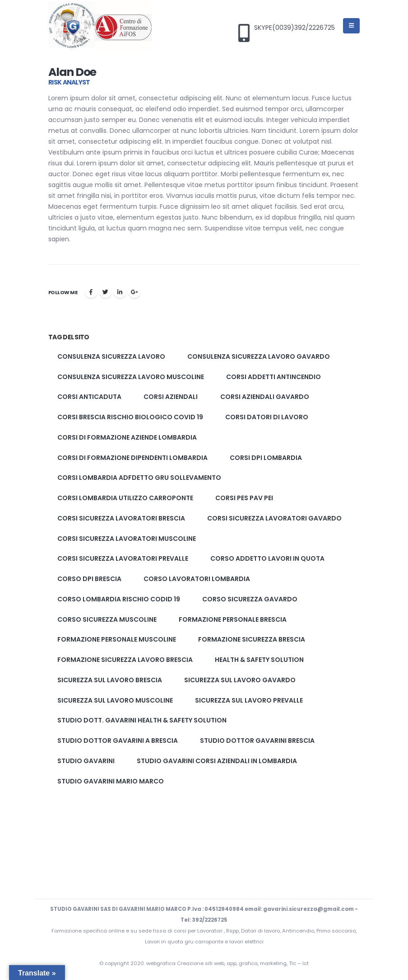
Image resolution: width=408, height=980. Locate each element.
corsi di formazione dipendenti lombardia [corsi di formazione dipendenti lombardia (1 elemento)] (132, 458)
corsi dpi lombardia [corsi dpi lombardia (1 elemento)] (266, 458)
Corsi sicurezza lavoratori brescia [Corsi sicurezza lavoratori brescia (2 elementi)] (121, 518)
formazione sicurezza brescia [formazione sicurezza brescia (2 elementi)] (252, 639)
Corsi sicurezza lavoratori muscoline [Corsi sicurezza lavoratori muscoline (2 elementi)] (127, 539)
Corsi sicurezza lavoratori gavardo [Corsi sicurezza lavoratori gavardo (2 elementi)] (274, 518)
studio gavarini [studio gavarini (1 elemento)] (86, 761)
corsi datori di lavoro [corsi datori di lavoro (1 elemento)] (267, 417)
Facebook (91, 292)
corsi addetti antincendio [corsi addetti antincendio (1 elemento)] (274, 377)
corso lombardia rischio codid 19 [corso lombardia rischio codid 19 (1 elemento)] (119, 599)
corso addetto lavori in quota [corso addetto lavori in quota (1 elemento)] (267, 558)
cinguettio (106, 292)
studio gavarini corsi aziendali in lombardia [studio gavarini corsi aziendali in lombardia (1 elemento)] (217, 761)
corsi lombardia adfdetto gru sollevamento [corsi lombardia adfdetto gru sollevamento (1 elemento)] (139, 478)
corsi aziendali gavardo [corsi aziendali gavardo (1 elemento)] (265, 397)
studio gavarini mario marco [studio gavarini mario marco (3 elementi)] (111, 781)
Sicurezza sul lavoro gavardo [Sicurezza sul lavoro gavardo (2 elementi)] (240, 680)
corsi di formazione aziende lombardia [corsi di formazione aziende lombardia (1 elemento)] (127, 437)
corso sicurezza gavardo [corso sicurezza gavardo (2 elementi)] (250, 599)
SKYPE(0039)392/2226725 (294, 28)
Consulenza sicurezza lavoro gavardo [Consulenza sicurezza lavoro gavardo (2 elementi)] (259, 356)
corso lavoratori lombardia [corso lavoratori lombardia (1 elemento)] (197, 579)
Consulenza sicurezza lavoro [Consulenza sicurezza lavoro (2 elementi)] (111, 356)
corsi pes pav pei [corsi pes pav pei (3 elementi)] (244, 498)
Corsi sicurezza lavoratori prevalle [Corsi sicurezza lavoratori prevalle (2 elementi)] (123, 558)
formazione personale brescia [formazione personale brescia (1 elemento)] (233, 619)
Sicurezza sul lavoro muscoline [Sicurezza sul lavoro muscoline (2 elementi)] (115, 700)
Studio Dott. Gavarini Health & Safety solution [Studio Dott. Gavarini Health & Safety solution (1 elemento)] (142, 720)
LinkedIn (120, 292)
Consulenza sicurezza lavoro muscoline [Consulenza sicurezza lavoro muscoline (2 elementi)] (131, 377)
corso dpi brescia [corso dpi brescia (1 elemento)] (89, 579)
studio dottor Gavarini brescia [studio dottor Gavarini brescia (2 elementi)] (257, 741)
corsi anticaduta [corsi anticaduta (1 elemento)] (89, 397)
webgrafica (162, 963)
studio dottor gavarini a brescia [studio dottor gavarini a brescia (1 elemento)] (118, 741)
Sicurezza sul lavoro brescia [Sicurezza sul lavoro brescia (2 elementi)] (110, 680)
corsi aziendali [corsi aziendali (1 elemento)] (171, 397)
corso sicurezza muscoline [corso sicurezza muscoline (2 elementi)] (107, 619)
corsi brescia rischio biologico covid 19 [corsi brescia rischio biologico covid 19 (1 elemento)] (130, 417)
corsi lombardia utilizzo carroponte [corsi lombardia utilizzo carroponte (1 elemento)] (125, 498)
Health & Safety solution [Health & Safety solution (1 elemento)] (259, 660)
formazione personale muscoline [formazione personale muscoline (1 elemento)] (117, 639)
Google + (134, 292)
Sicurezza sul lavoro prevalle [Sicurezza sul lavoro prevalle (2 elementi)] (249, 700)
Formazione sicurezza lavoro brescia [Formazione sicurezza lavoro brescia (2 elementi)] (125, 660)
